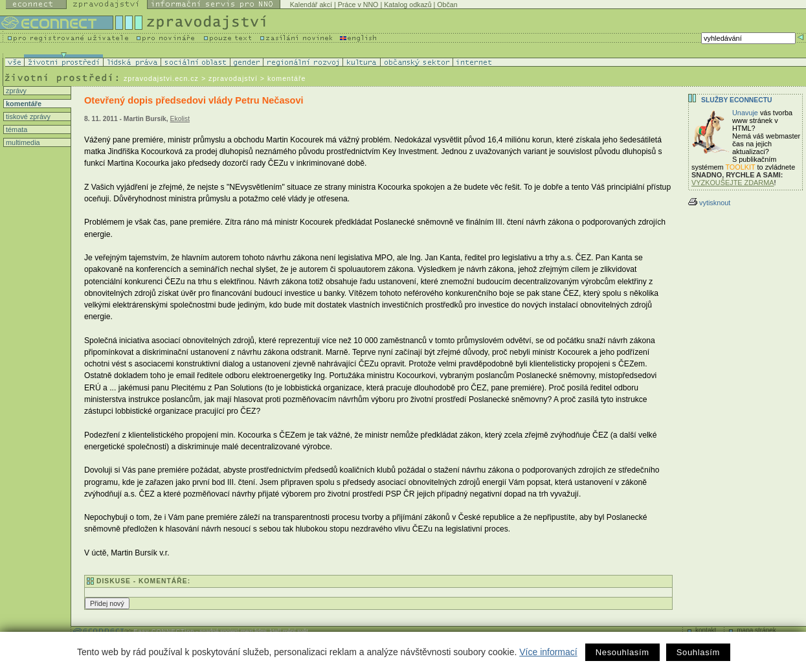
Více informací (548, 652)
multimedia (22, 142)
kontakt (706, 630)
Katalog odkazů (408, 5)
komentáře (23, 104)
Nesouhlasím (622, 652)
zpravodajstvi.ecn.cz (161, 78)
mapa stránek (756, 630)
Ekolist (180, 119)
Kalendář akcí (311, 5)
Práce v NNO (358, 5)
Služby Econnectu (736, 100)
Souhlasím (698, 652)
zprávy (15, 91)
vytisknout (709, 203)
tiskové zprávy (27, 117)
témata (16, 129)
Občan (447, 5)
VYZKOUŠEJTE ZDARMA (733, 183)
